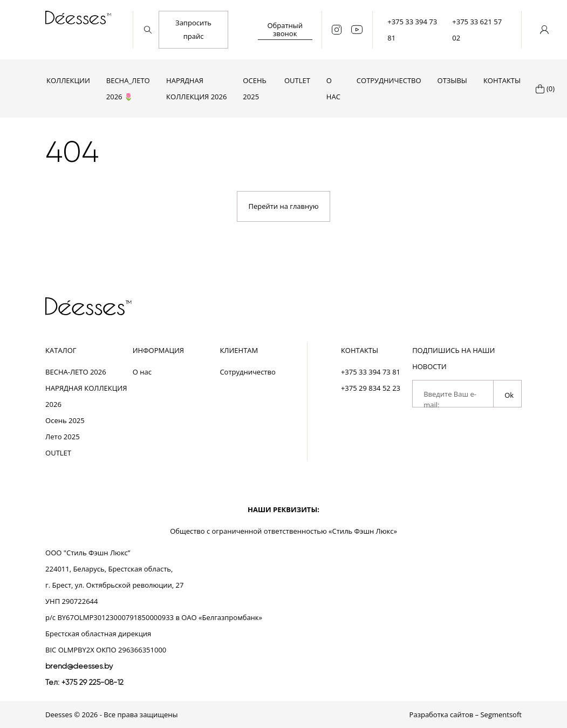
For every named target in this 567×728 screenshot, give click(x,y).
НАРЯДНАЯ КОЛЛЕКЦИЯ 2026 (196, 89)
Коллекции (68, 80)
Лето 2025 (63, 437)
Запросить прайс (193, 29)
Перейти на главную (283, 206)
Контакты (502, 80)
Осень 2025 (254, 89)
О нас (333, 89)
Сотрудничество (389, 80)
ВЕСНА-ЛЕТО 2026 (76, 372)
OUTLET (297, 80)
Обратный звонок (285, 29)
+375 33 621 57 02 (477, 30)
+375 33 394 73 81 (412, 30)
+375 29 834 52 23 (371, 388)
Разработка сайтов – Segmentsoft (466, 715)
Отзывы (452, 80)
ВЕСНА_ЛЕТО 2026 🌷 (128, 89)
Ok (509, 395)
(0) (551, 89)
